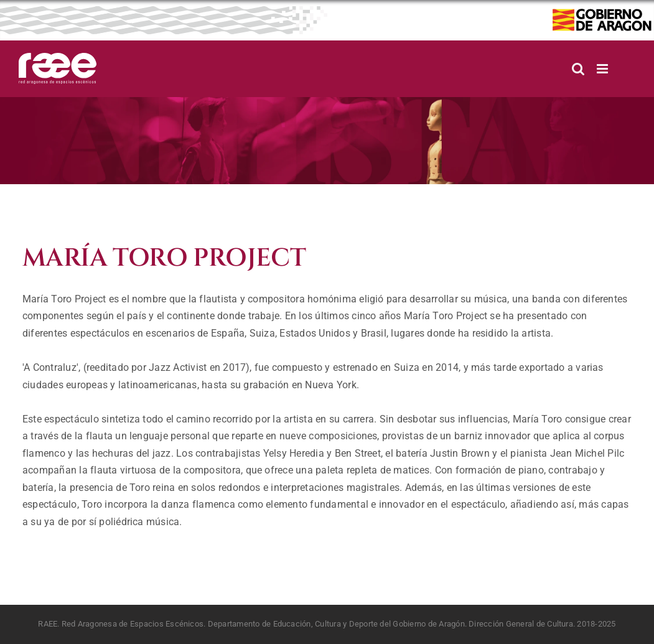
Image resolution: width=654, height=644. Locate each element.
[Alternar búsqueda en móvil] (578, 69)
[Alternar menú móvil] (603, 69)
